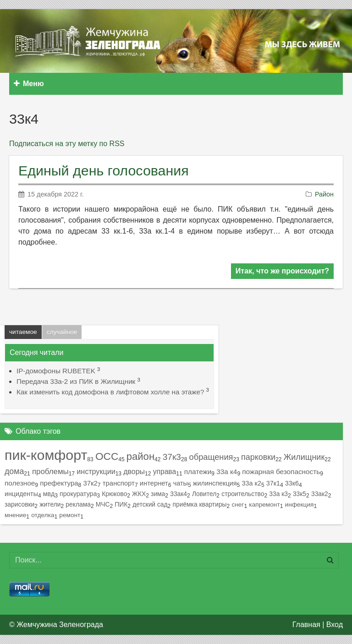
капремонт (264, 505)
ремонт (70, 515)
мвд (49, 494)
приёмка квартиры (200, 504)
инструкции (96, 471)
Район (324, 194)
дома (14, 471)
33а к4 (227, 472)
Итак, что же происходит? (282, 271)
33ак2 (320, 494)
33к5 (300, 494)
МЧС (103, 504)
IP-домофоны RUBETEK (56, 371)
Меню (29, 84)
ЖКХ (139, 494)
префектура (59, 483)
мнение (15, 515)
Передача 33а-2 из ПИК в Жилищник (76, 381)
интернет (154, 483)
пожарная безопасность (281, 472)
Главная (306, 625)
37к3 (172, 457)
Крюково (114, 494)
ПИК (121, 504)
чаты (181, 483)
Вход (335, 625)
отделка (43, 515)
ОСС (107, 456)
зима (158, 494)
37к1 (273, 483)
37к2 (91, 483)
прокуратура (78, 494)
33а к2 (251, 483)
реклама (78, 504)
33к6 (292, 483)
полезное (20, 483)
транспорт (119, 483)
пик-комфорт (46, 455)
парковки (258, 457)
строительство (243, 494)
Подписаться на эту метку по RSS (67, 144)
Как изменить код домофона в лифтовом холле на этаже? (110, 392)
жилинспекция (215, 483)
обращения (211, 457)
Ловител (204, 494)
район (140, 456)
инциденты (21, 494)
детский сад (150, 504)
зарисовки (19, 504)
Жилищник (304, 457)
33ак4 (179, 494)
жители (50, 504)
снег (238, 505)
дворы (134, 472)
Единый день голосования (104, 170)
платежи (198, 472)
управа (165, 472)
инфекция (300, 505)
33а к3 (278, 494)
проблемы (50, 472)
